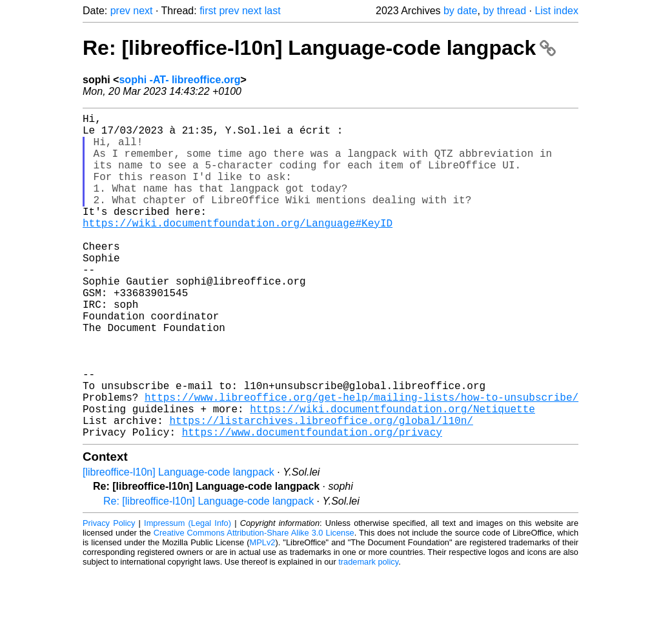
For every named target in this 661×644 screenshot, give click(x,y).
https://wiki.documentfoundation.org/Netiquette (392, 476)
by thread (504, 11)
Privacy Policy (109, 595)
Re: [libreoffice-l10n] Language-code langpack (319, 48)
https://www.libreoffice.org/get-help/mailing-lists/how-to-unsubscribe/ (361, 461)
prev (120, 11)
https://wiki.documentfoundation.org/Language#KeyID (238, 248)
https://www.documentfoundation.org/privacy (312, 504)
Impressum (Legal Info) (188, 595)
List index (556, 11)
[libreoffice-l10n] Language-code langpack (178, 544)
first (208, 11)
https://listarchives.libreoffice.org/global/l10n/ (321, 490)
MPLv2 (263, 615)
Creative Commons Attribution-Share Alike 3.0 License (254, 605)
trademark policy (368, 634)
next (143, 11)
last (273, 11)
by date (460, 11)
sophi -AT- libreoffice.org (179, 80)
